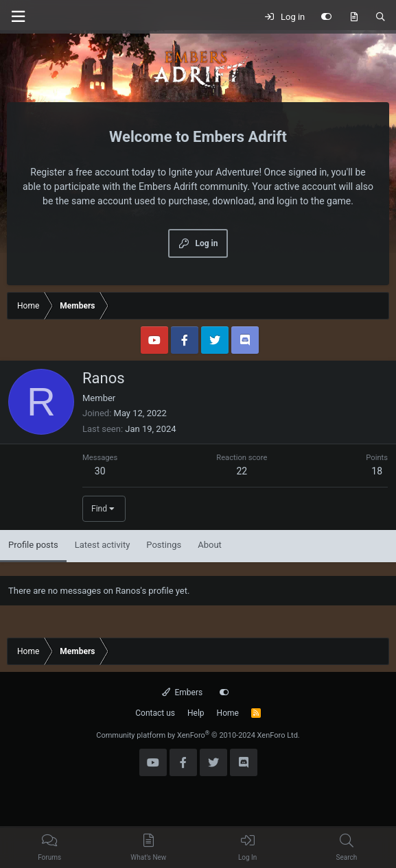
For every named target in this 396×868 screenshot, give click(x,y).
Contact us (155, 713)
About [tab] (210, 545)
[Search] (381, 17)
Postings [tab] (164, 545)
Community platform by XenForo (198, 735)
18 (377, 471)
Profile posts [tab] (33, 545)
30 (100, 471)
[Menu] (18, 17)
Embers (182, 692)
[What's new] (354, 17)
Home (228, 713)
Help (196, 713)
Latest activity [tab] (103, 545)
